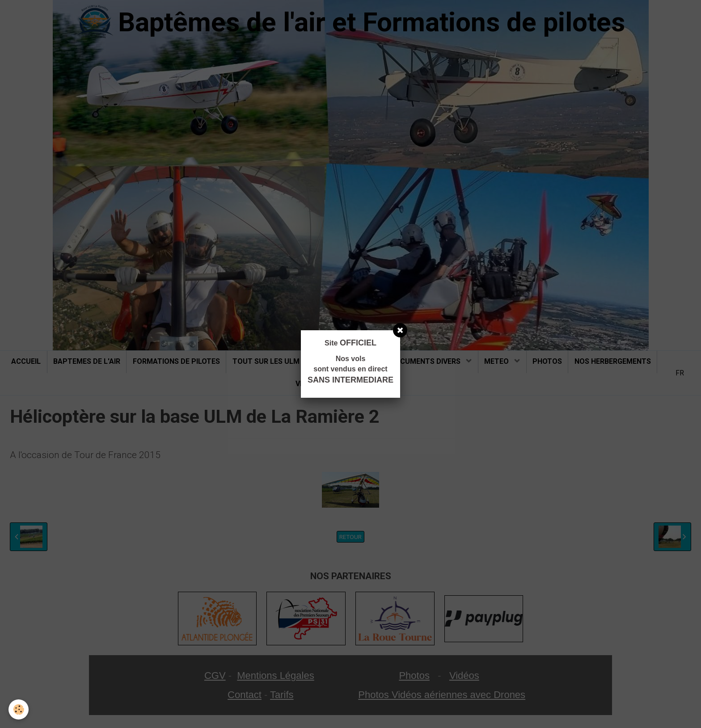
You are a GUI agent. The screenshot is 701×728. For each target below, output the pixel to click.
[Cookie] (19, 709)
